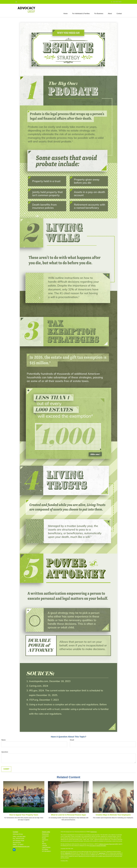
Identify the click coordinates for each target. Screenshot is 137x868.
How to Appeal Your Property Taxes (24, 815)
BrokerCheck (94, 832)
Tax (43, 842)
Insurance (45, 840)
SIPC (69, 853)
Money (44, 844)
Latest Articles (46, 847)
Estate (44, 838)
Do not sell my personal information (98, 846)
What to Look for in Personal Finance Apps (68, 815)
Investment (45, 836)
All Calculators (46, 851)
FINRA (66, 853)
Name (4, 740)
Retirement (45, 834)
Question (5, 752)
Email (72, 740)
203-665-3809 (116, 2)
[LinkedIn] (16, 2)
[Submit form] (6, 769)
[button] (81, 11)
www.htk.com (102, 853)
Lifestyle (45, 846)
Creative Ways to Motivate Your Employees (113, 815)
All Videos (45, 849)
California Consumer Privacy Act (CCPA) (108, 844)
